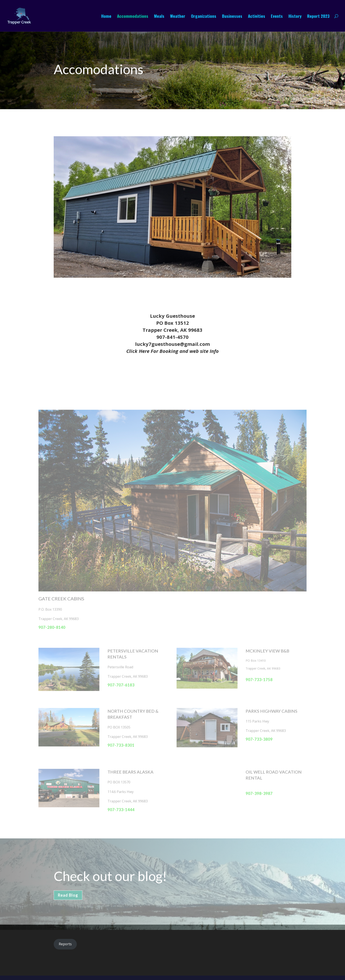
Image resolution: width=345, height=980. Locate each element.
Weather (178, 17)
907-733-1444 (122, 804)
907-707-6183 (122, 683)
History (295, 17)
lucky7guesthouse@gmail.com (172, 344)
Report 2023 (318, 17)
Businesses (232, 17)
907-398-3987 (257, 788)
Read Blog (68, 900)
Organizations (204, 17)
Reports (65, 944)
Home (106, 17)
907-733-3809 (257, 735)
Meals (159, 17)
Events (277, 17)
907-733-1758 (257, 678)
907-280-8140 (55, 627)
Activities (257, 17)
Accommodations (133, 17)
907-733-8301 (122, 741)
